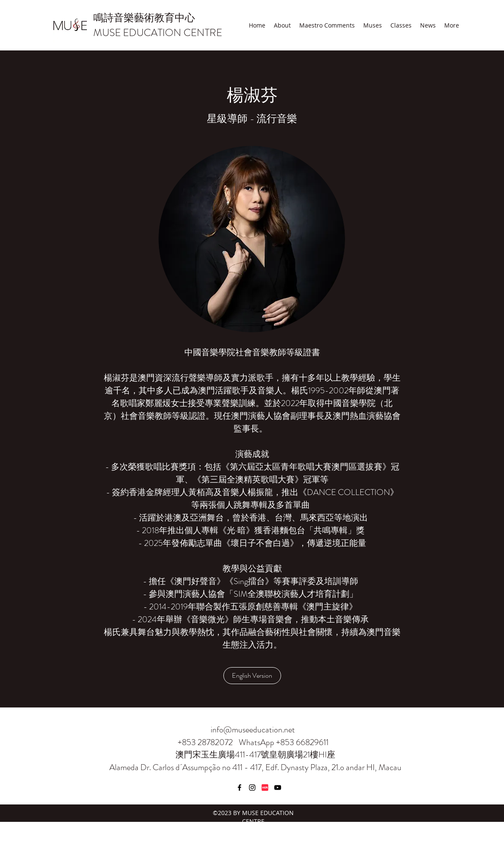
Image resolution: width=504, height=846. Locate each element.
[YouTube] (278, 788)
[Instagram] (252, 788)
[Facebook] (239, 788)
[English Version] (252, 676)
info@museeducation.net (253, 730)
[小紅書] (265, 788)
